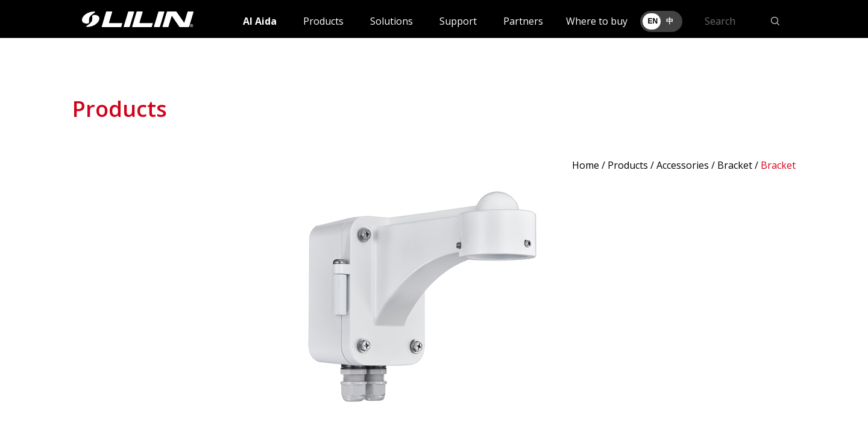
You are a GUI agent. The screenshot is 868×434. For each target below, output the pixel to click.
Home (586, 165)
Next (780, 302)
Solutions (392, 21)
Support (458, 21)
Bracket (735, 165)
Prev (88, 302)
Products (323, 21)
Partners (523, 21)
